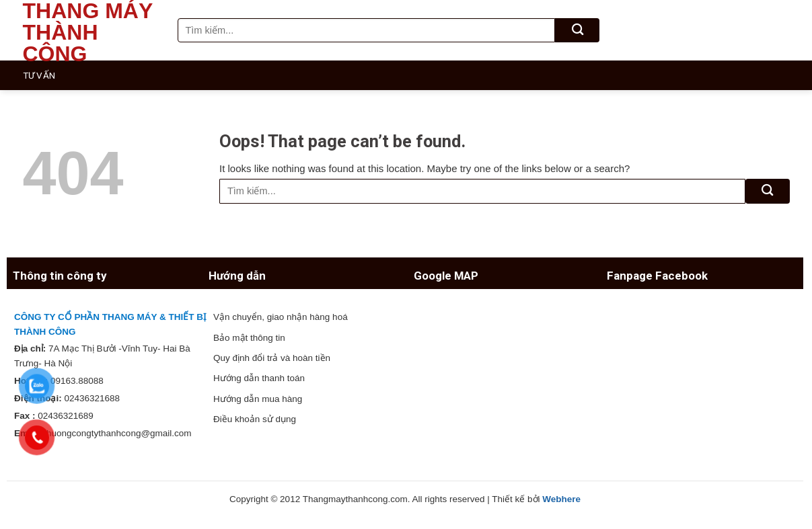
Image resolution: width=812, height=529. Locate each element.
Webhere (561, 499)
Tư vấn (39, 75)
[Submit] (577, 31)
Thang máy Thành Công (88, 32)
